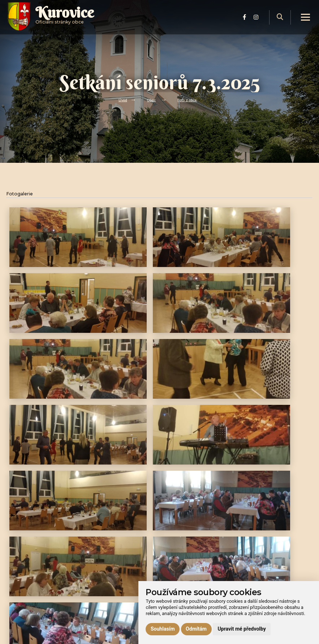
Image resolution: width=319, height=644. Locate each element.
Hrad (88, 596)
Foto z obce (189, 99)
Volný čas (94, 579)
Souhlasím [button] (163, 629)
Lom (88, 604)
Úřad (88, 571)
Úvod (120, 99)
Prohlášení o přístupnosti (265, 570)
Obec (150, 99)
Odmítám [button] (196, 629)
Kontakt (92, 612)
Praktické (93, 588)
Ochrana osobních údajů (263, 579)
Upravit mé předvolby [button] (242, 629)
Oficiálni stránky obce (73, 23)
